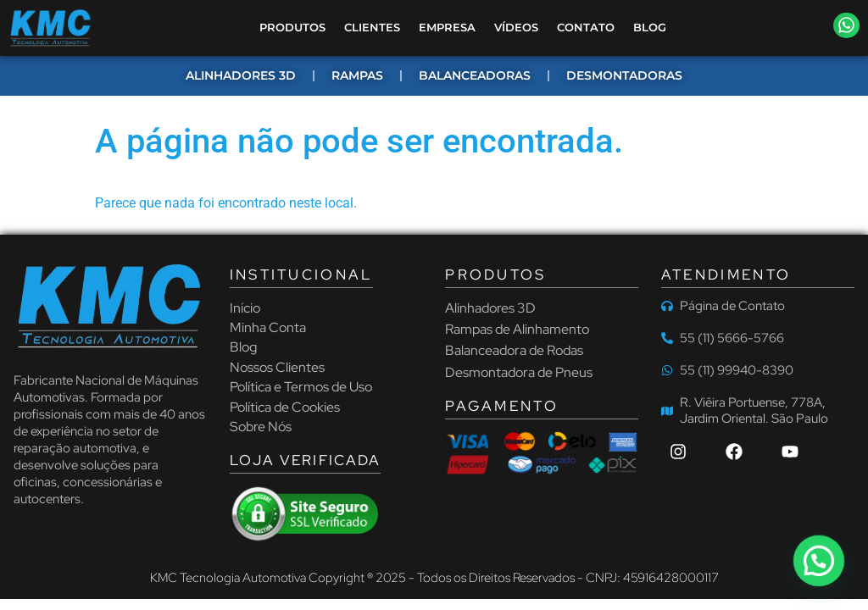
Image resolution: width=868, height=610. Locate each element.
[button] (847, 25)
